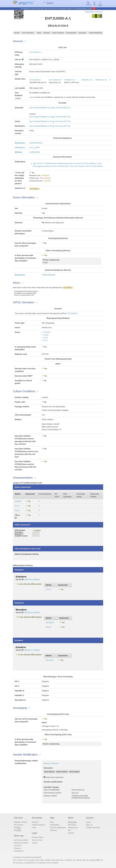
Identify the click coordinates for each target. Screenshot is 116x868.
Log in (88, 822)
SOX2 (46, 335)
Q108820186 (34, 152)
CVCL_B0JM (34, 148)
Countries (18, 846)
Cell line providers (21, 840)
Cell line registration (58, 828)
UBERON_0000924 (32, 650)
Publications (19, 851)
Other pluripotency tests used (28, 549)
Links (34, 828)
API (69, 831)
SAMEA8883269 (48, 275)
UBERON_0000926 (32, 613)
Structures (72, 825)
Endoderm (19, 570)
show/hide (18, 99)
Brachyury (50, 623)
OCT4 (17, 506)
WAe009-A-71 (87, 80)
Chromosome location (52, 793)
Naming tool (73, 828)
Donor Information (28, 33)
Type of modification (52, 790)
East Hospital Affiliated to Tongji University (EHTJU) (50, 108)
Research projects (21, 843)
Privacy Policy (82, 9)
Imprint (35, 843)
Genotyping (82, 33)
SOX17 (49, 590)
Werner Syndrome (51, 764)
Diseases (17, 848)
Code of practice (38, 825)
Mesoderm (19, 603)
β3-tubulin (50, 660)
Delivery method (50, 796)
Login (100, 4)
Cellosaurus (20, 148)
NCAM (48, 627)
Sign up (89, 825)
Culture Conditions (58, 33)
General (17, 33)
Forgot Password (93, 828)
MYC (46, 341)
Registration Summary (94, 12)
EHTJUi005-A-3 (55, 80)
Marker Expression (23, 487)
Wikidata (18, 152)
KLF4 (46, 338)
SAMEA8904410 (36, 143)
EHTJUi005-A (35, 80)
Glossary (53, 831)
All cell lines (18, 825)
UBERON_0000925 (32, 580)
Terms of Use (37, 840)
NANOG (18, 502)
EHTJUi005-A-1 (36, 52)
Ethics (39, 33)
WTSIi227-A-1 (70, 80)
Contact (71, 833)
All (17, 828)
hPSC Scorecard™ (23, 525)
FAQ (52, 822)
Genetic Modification (96, 33)
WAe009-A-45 (101, 80)
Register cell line (20, 822)
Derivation (47, 33)
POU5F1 (47, 333)
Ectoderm (19, 641)
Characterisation (71, 33)
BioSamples (20, 143)
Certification (55, 825)
